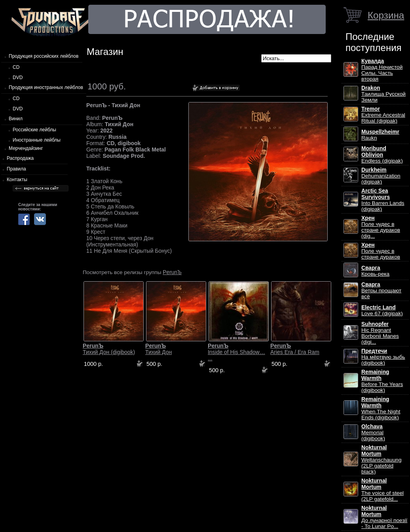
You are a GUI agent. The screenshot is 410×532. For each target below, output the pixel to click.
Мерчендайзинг (26, 148)
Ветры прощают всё (381, 291)
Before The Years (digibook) (382, 381)
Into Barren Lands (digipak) (383, 200)
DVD (18, 78)
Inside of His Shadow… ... (236, 352)
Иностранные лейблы (37, 140)
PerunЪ (172, 272)
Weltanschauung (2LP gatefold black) (381, 460)
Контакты (17, 180)
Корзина (386, 15)
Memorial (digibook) (373, 433)
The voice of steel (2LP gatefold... (382, 490)
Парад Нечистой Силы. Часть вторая (382, 70)
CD (16, 67)
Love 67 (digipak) (382, 310)
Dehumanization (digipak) (381, 176)
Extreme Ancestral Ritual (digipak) (383, 115)
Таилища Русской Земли (383, 94)
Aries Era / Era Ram (295, 349)
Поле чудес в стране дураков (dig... (381, 227)
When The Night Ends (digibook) (381, 408)
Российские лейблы (34, 130)
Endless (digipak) (382, 155)
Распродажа (20, 158)
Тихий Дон (158, 349)
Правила (16, 169)
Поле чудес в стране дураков (381, 251)
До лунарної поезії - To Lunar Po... (384, 517)
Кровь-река (375, 271)
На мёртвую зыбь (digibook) (383, 357)
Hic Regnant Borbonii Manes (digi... (380, 333)
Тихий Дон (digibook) (109, 349)
